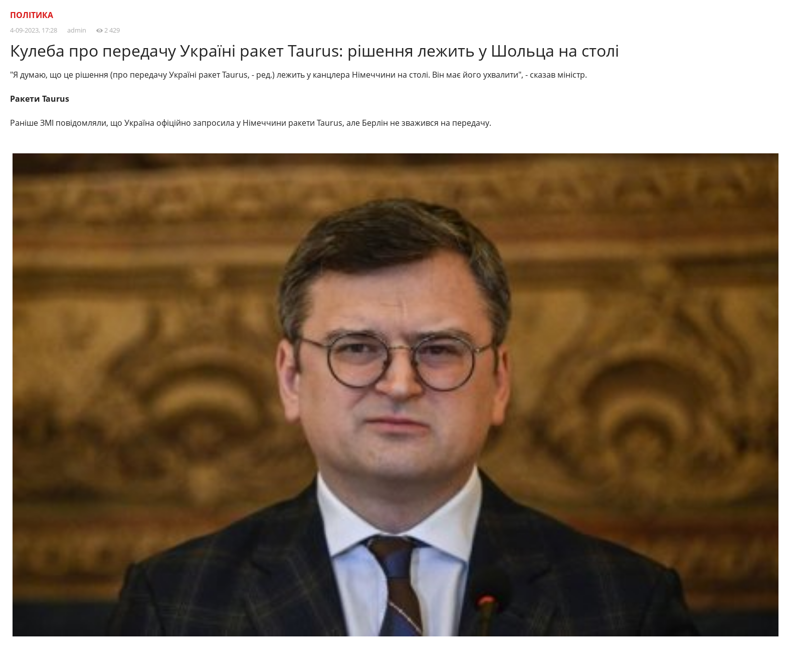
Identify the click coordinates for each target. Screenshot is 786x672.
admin (77, 30)
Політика (32, 15)
